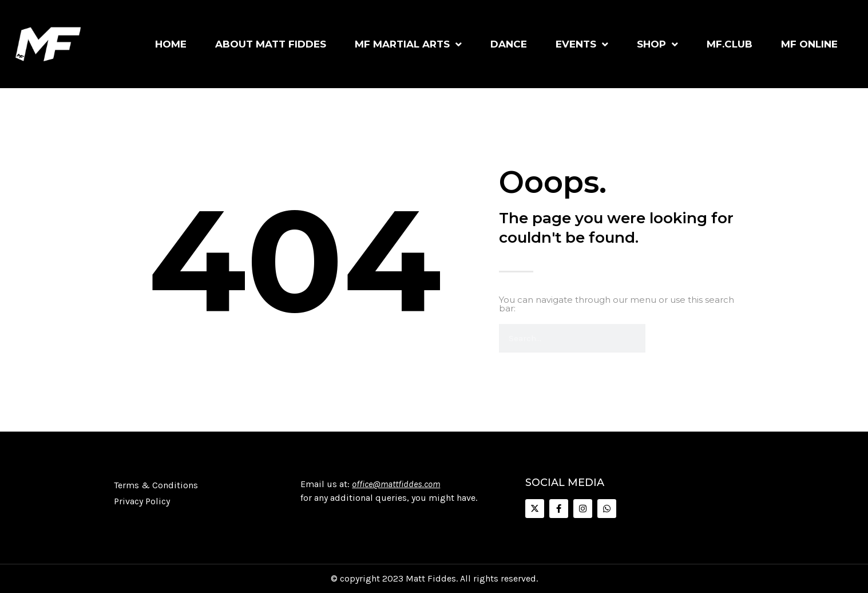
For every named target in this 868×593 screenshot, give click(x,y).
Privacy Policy (142, 501)
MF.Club (730, 44)
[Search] (660, 338)
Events (582, 44)
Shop (657, 44)
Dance (509, 44)
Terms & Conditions (156, 485)
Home (171, 44)
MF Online (809, 44)
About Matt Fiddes (271, 44)
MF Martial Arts (408, 44)
